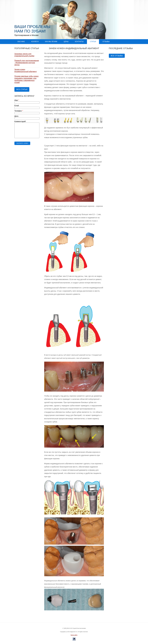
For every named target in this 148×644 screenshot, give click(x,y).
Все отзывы (117, 56)
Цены (66, 42)
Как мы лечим (51, 42)
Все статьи (22, 89)
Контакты (79, 42)
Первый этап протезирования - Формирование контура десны (27, 63)
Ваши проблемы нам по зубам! (32, 29)
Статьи (93, 42)
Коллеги (35, 42)
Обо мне (21, 42)
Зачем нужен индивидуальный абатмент (26, 70)
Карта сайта (74, 635)
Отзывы (106, 42)
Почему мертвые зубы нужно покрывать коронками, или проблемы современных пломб (26, 79)
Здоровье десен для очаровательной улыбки (24, 55)
